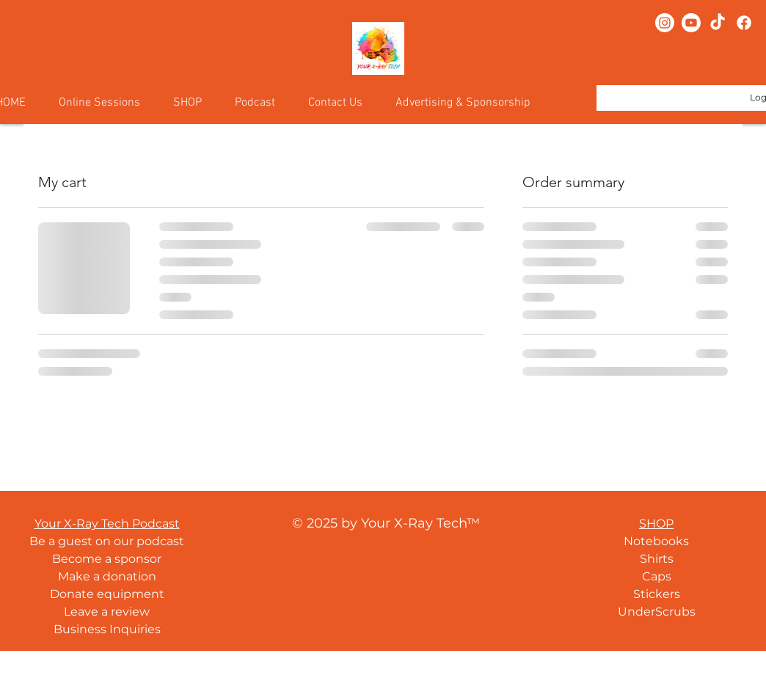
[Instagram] (665, 23)
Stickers (657, 594)
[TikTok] (718, 23)
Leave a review (107, 612)
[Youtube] (691, 23)
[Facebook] (744, 23)
